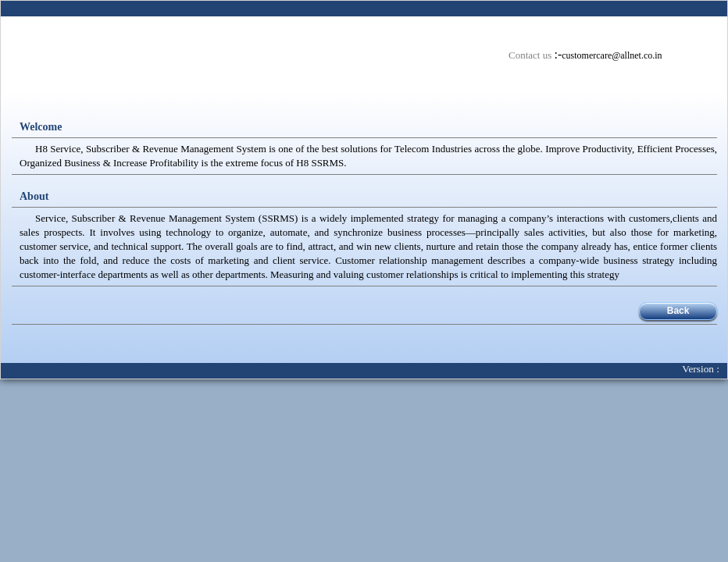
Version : (705, 369)
